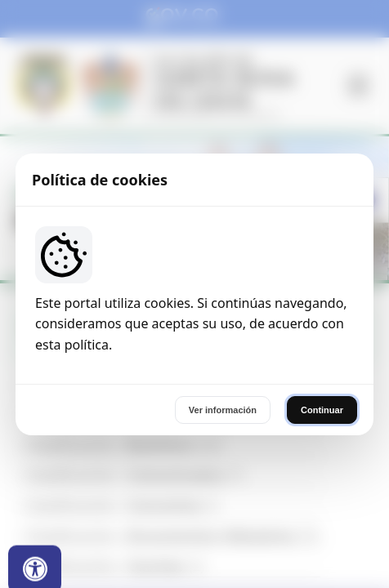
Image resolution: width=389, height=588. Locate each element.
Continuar (322, 410)
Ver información (223, 410)
